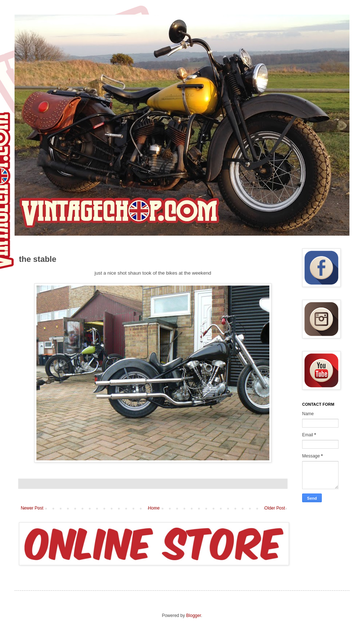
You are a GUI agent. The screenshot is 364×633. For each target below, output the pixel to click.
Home (154, 508)
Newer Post (32, 508)
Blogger (193, 616)
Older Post (275, 508)
